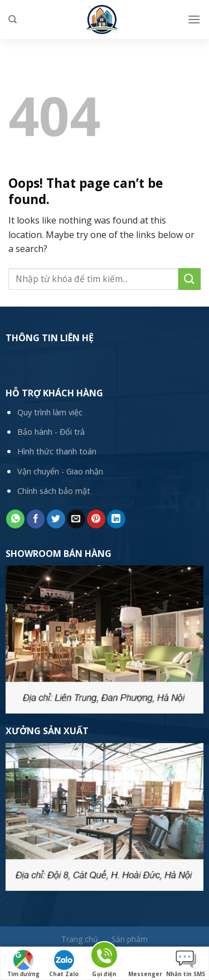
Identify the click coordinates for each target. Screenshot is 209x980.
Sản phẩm (130, 939)
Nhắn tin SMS (186, 964)
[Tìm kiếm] (13, 20)
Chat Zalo (64, 964)
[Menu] (194, 19)
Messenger (145, 964)
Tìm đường (23, 964)
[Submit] (189, 279)
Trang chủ (80, 939)
